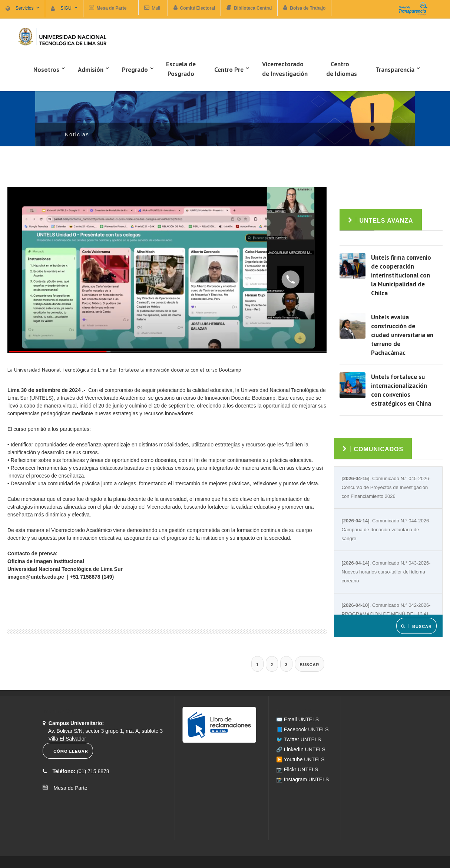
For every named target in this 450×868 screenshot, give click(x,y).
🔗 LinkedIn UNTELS (301, 749)
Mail (156, 8)
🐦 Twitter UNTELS (299, 739)
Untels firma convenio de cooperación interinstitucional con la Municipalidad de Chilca (401, 275)
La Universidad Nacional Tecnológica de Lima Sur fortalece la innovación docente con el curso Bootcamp (124, 370)
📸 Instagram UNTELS (302, 779)
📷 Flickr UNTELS (297, 769)
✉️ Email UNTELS (297, 719)
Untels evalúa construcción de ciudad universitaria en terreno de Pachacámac (402, 335)
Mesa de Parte (68, 788)
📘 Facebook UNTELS (302, 729)
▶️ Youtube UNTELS (300, 759)
